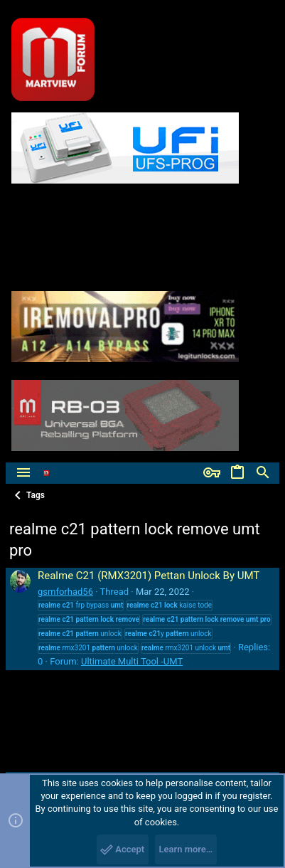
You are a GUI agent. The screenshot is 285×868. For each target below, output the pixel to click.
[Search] (263, 473)
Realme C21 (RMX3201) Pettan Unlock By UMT (149, 576)
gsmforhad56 (65, 592)
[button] (23, 473)
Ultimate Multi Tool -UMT (132, 661)
